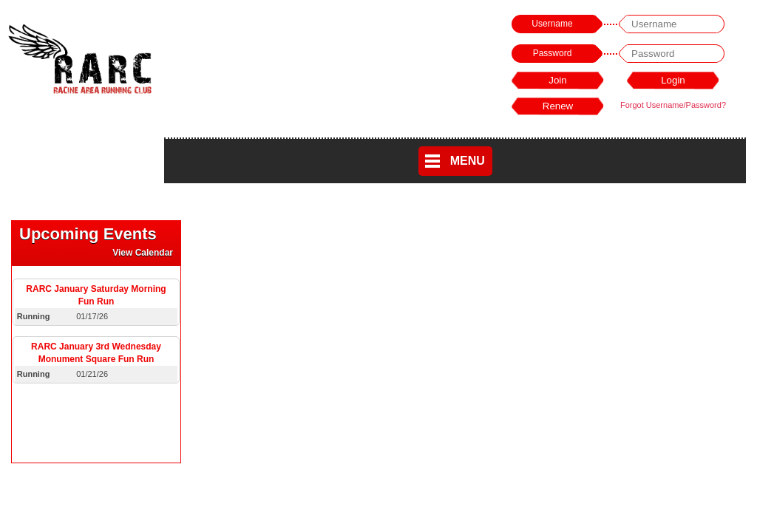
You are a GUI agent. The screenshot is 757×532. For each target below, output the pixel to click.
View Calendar (143, 253)
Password (553, 53)
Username (552, 24)
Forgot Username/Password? (673, 105)
